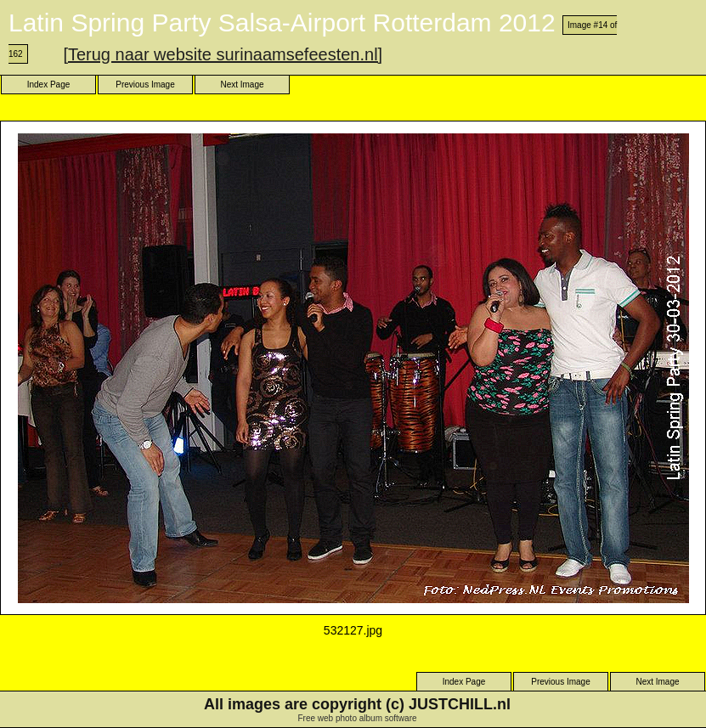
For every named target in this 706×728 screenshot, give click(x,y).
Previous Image (145, 85)
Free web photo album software (357, 718)
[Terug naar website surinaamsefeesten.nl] (223, 54)
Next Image (242, 85)
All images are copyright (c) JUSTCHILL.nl (357, 704)
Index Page (49, 85)
